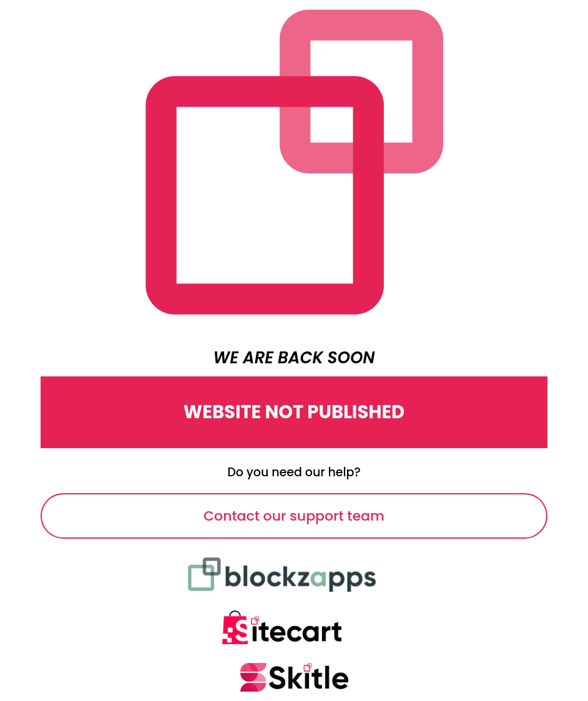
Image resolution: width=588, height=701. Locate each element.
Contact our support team (294, 516)
